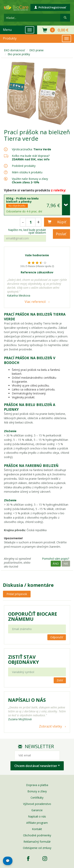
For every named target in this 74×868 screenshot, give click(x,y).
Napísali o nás (37, 816)
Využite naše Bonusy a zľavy (30, 180)
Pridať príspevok (17, 594)
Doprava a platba (37, 785)
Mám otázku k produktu (27, 172)
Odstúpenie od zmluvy (37, 848)
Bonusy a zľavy (37, 791)
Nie (66, 564)
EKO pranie (37, 50)
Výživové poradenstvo (37, 804)
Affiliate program (37, 823)
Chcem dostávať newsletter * (37, 766)
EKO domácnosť (14, 50)
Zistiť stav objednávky (23, 659)
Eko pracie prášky (19, 54)
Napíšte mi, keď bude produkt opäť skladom (27, 231)
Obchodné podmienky (37, 835)
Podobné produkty (24, 166)
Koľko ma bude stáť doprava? (31, 156)
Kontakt (37, 829)
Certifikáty (37, 798)
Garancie (37, 810)
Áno (56, 564)
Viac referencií (35, 302)
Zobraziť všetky (51, 726)
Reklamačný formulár (37, 842)
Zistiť (60, 680)
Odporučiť (57, 637)
